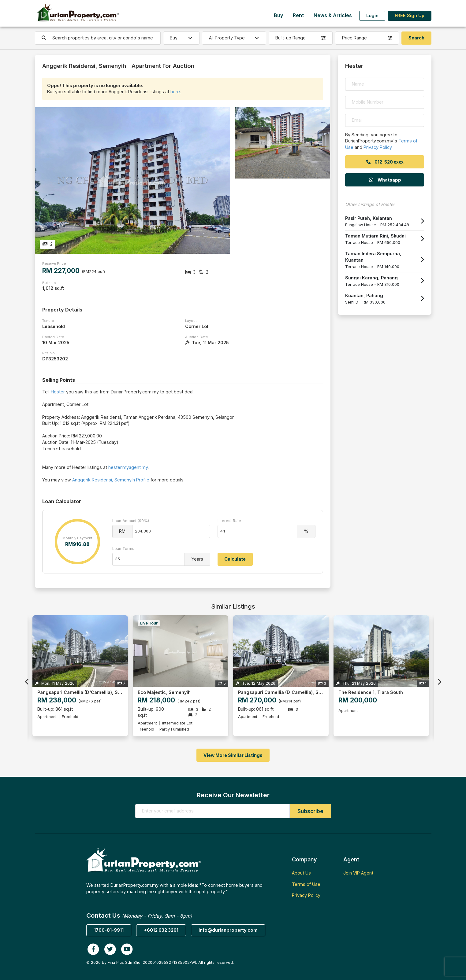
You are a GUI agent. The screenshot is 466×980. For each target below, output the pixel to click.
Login (372, 15)
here (175, 92)
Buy (278, 15)
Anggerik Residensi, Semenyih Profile (111, 480)
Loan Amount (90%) (131, 521)
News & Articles (333, 15)
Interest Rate (229, 521)
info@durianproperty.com (228, 930)
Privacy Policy (378, 147)
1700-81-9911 (109, 930)
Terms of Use (306, 884)
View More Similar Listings (233, 755)
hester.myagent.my (128, 467)
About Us (301, 873)
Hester (58, 392)
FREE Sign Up (410, 15)
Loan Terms (123, 549)
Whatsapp (385, 180)
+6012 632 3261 (161, 930)
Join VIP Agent (358, 873)
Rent (298, 15)
